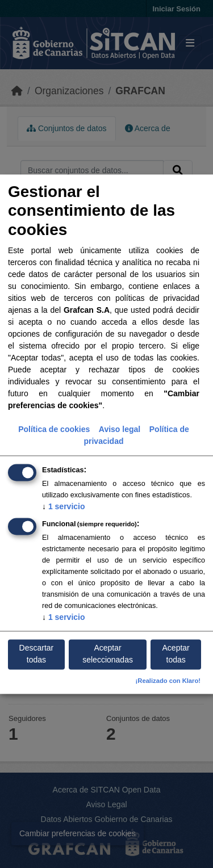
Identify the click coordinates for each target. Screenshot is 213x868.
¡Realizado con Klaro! (168, 681)
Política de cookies (54, 429)
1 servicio (64, 506)
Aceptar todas (176, 654)
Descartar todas (37, 654)
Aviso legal (120, 429)
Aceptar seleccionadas (108, 654)
